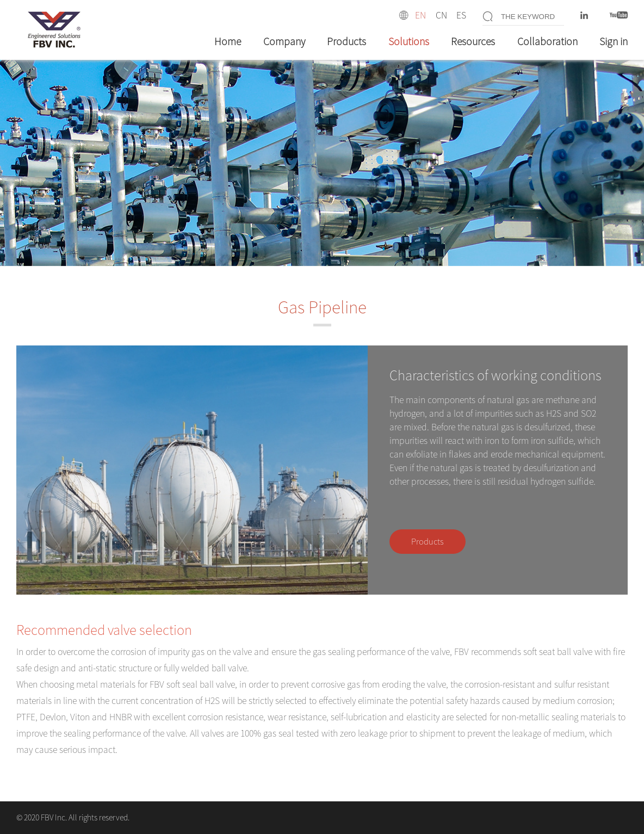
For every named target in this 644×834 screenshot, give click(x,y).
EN (420, 15)
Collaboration (547, 41)
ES (461, 15)
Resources (473, 41)
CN (441, 15)
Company (284, 41)
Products (346, 41)
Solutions (409, 41)
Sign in (614, 41)
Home (228, 41)
